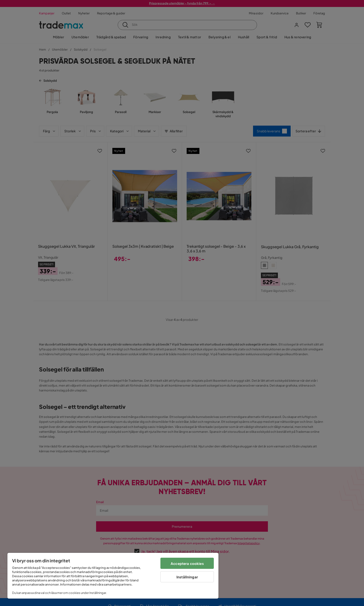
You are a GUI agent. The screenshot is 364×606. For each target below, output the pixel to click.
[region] (113, 576)
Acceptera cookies (187, 563)
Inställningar (187, 577)
